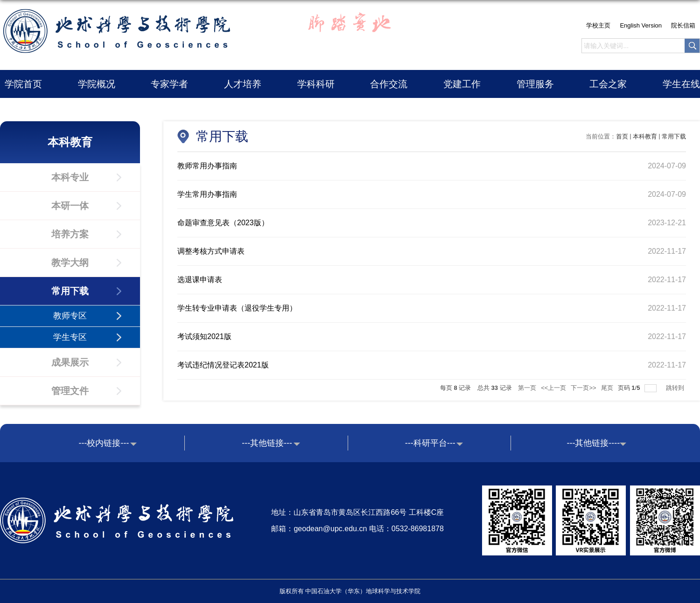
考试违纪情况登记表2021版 (223, 365)
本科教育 (645, 136)
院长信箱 (683, 25)
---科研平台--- (430, 443)
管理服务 (535, 84)
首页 (622, 136)
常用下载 (674, 136)
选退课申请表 (200, 280)
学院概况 (97, 84)
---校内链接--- (104, 443)
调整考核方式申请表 (211, 251)
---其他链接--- (267, 443)
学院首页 (23, 84)
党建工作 (462, 84)
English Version (641, 25)
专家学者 (169, 84)
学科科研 (316, 84)
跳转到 (676, 388)
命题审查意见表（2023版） (223, 223)
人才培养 (243, 84)
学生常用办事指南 (207, 194)
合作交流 (389, 84)
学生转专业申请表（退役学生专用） (237, 308)
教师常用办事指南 (207, 166)
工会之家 (608, 84)
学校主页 (598, 25)
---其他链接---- (593, 443)
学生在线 (681, 84)
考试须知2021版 (204, 336)
